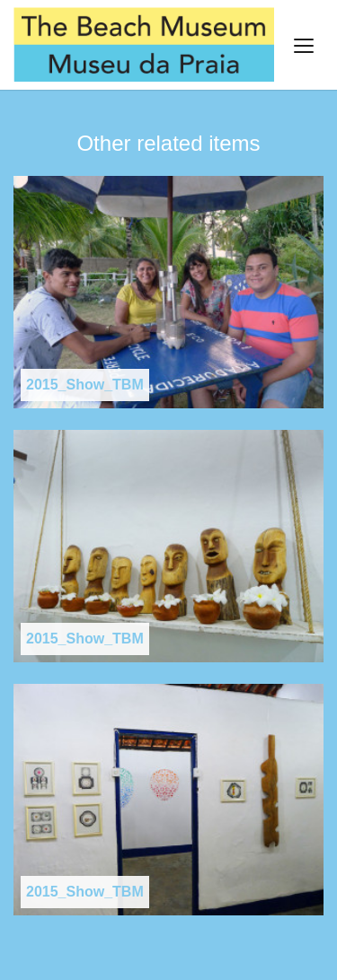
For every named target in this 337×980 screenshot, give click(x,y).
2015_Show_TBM (85, 385)
